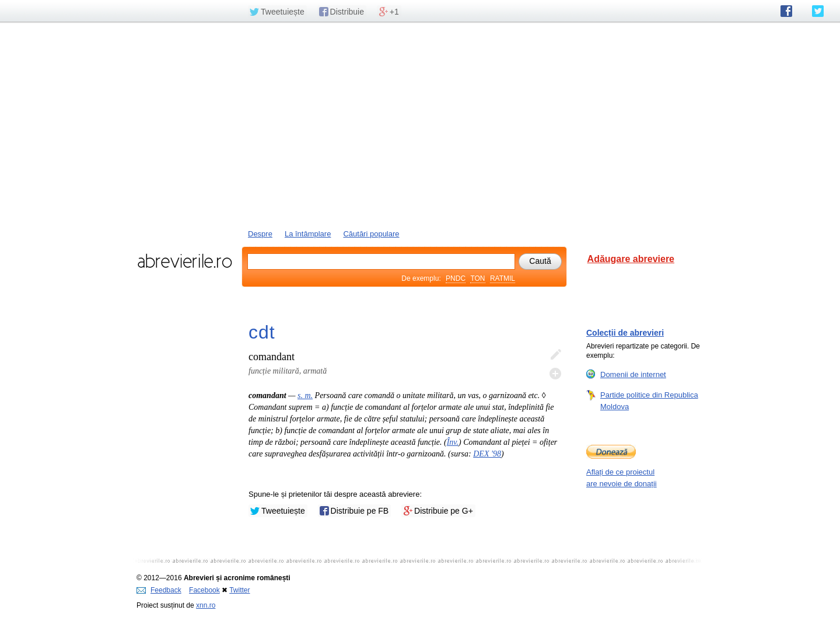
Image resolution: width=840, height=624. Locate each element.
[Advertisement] (420, 124)
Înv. (453, 442)
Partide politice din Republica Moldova (649, 400)
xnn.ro (206, 605)
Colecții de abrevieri (625, 333)
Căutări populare (371, 234)
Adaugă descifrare (555, 374)
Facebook (204, 590)
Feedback (159, 590)
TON (477, 278)
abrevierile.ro (185, 261)
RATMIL (503, 278)
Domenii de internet (633, 374)
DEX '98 (487, 454)
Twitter (239, 590)
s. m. (305, 395)
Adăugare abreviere (631, 259)
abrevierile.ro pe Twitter (818, 11)
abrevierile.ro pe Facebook (786, 11)
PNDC (456, 278)
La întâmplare (308, 234)
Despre (260, 234)
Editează (555, 355)
